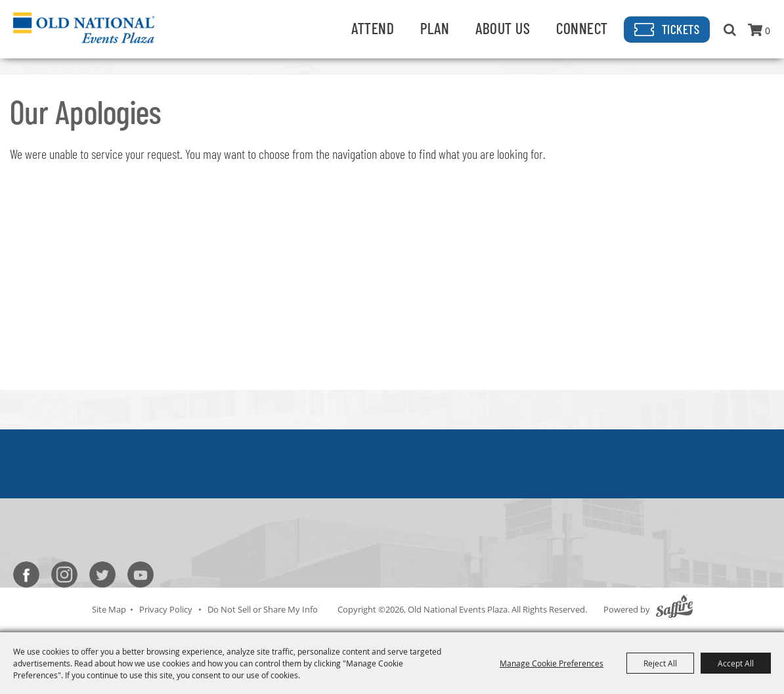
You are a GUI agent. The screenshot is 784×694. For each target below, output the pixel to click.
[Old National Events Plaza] (84, 28)
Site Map (109, 609)
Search (730, 30)
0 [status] (768, 31)
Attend (373, 28)
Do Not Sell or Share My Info (263, 609)
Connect (582, 28)
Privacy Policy (166, 609)
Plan (435, 28)
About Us (503, 28)
